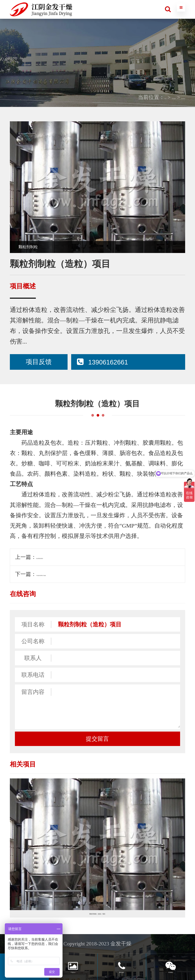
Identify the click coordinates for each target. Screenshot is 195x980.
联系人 (33, 658)
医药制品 (175, 97)
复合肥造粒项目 (55, 557)
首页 (126, 97)
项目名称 (33, 624)
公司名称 (33, 641)
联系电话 (33, 675)
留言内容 (33, 692)
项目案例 (148, 97)
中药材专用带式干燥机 (63, 574)
